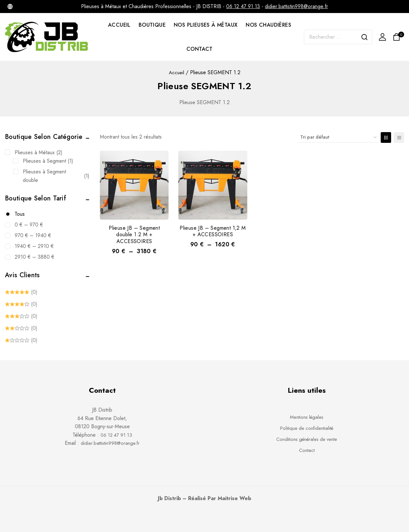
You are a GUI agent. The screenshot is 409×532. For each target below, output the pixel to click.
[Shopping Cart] (398, 37)
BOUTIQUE (152, 25)
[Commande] (338, 137)
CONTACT (200, 49)
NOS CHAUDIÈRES (268, 25)
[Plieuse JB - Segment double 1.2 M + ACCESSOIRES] (134, 185)
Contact (307, 450)
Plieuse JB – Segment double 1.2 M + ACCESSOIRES (134, 235)
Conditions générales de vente (307, 439)
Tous (20, 214)
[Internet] (10, 7)
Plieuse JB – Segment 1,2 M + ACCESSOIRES (213, 231)
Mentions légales (307, 417)
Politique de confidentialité (307, 428)
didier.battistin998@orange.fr (296, 6)
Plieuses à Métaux (39, 153)
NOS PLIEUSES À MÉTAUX (206, 25)
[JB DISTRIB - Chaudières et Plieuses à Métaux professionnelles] (47, 37)
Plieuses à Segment (48, 161)
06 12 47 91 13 (243, 6)
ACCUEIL (119, 25)
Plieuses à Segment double (56, 176)
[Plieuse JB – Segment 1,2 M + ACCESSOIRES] (213, 185)
